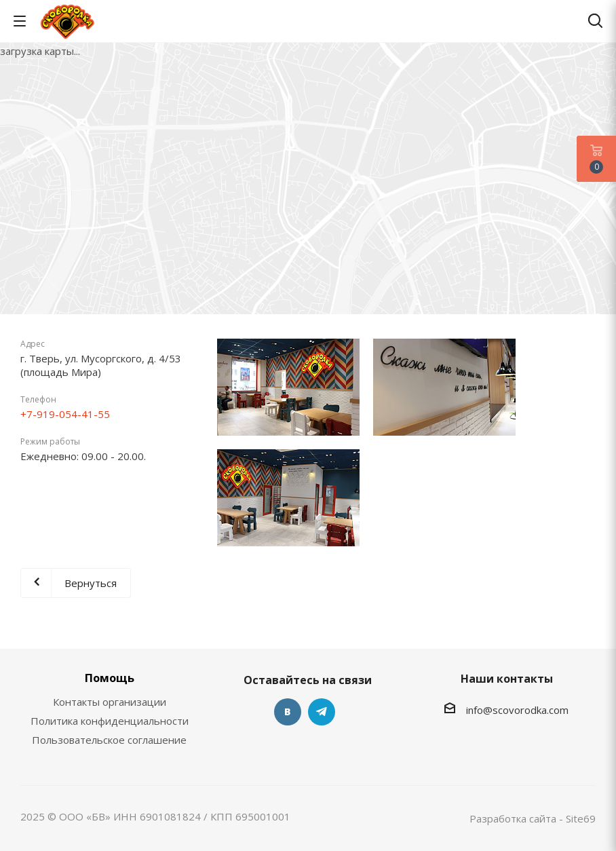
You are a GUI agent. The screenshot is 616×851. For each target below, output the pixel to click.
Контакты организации (110, 702)
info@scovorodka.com (517, 710)
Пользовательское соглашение (109, 740)
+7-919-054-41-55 (65, 414)
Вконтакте (288, 712)
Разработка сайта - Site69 (533, 818)
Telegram (322, 712)
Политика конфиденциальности (110, 721)
